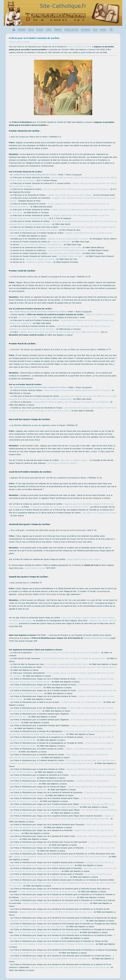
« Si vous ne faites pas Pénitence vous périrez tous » (42, 245)
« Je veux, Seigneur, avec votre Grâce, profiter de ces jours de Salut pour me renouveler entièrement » (59, 205)
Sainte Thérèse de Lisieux (35, 568)
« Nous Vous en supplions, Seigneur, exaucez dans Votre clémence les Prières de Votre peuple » (62, 619)
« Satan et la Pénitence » (61, 242)
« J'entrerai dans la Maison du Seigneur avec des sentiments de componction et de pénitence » (71, 402)
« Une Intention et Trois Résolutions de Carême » (67, 251)
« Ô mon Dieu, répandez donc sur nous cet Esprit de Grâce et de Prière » (60, 507)
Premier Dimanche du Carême (79, 47)
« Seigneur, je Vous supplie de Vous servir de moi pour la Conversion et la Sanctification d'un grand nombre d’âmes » (60, 857)
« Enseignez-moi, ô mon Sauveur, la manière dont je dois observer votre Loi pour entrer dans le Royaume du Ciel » (61, 864)
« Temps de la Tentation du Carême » (40, 259)
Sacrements (86, 30)
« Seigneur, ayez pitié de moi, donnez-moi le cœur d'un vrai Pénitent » (48, 898)
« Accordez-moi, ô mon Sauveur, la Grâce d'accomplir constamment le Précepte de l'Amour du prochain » (52, 944)
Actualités (22, 30)
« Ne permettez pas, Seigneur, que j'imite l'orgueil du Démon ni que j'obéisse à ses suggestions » (61, 322)
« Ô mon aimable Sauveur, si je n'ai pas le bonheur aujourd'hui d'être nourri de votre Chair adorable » (62, 675)
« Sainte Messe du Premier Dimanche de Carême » (35, 175)
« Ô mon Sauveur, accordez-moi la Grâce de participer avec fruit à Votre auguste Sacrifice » (62, 669)
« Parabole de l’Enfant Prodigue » (39, 262)
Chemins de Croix (71, 30)
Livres (95, 30)
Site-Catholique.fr (63, 7)
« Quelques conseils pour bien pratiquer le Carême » (68, 239)
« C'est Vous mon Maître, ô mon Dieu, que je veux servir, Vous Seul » (37, 927)
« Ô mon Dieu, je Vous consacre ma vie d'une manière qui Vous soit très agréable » (66, 653)
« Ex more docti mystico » (29, 318)
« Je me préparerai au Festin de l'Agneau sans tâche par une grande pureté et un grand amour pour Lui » (62, 957)
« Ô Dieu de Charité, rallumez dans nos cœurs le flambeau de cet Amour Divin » (73, 659)
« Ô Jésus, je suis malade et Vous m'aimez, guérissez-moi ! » (34, 953)
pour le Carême (23, 42)
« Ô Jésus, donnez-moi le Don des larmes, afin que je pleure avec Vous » (48, 892)
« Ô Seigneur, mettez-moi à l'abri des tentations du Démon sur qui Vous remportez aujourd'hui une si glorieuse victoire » (59, 217)
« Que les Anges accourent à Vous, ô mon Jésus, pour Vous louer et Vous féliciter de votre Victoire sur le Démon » (63, 179)
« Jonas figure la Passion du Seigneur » (62, 463)
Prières (49, 30)
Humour (103, 30)
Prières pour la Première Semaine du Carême (34, 38)
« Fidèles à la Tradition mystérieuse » (100, 315)
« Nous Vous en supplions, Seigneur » (74, 460)
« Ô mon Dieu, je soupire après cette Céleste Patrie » (67, 665)
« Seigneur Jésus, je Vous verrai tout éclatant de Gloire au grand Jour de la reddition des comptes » (59, 332)
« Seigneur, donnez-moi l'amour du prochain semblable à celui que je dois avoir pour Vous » (56, 912)
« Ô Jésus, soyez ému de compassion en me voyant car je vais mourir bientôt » (46, 933)
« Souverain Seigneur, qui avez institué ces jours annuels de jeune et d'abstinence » (76, 189)
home (14, 30)
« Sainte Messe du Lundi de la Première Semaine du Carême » (40, 312)
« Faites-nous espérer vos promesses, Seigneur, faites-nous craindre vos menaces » (77, 391)
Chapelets (58, 30)
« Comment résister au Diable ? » (71, 256)
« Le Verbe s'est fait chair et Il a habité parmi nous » (81, 702)
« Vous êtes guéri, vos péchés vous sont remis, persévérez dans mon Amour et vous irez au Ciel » (70, 968)
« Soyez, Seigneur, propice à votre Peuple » (83, 560)
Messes (31, 30)
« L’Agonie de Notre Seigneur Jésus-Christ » (64, 248)
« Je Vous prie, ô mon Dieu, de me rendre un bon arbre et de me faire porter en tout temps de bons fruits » (60, 876)
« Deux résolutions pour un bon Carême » (65, 254)
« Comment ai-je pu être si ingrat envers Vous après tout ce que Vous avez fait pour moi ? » (47, 921)
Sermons (40, 30)
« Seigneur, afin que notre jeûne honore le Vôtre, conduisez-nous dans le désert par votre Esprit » (62, 211)
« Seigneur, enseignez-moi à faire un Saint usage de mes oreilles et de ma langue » (56, 903)
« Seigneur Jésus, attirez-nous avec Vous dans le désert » (69, 195)
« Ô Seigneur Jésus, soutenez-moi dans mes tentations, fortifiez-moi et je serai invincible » (62, 200)
